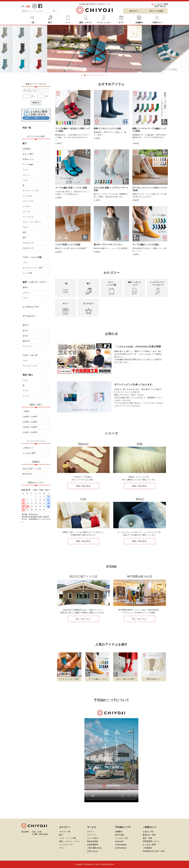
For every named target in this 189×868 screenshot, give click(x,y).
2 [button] (85, 76)
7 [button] (99, 76)
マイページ (92, 835)
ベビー (25, 361)
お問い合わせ (93, 851)
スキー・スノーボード (32, 222)
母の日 (25, 330)
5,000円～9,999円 (30, 432)
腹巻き (25, 287)
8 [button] (101, 76)
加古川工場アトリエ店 (32, 469)
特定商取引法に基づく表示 (154, 851)
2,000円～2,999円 (30, 422)
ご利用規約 (147, 848)
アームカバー (29, 316)
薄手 (24, 232)
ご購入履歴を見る (94, 848)
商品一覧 (27, 128)
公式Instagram (121, 845)
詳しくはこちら (83, 619)
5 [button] (93, 76)
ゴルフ (25, 227)
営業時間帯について (151, 841)
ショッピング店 (121, 838)
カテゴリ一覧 (65, 832)
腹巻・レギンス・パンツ (34, 282)
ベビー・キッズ (30, 355)
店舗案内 (119, 832)
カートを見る (156, 11)
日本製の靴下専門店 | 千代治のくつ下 (94, 4)
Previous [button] (6, 49)
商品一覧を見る (83, 486)
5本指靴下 (27, 149)
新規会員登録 (93, 841)
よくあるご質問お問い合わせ (161, 5)
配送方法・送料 (149, 835)
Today (41, 490)
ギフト (26, 325)
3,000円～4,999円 (30, 427)
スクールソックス (30, 366)
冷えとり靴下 (28, 154)
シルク (25, 180)
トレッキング (28, 217)
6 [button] (96, 76)
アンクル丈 (27, 196)
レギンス (26, 293)
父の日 (25, 336)
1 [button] (83, 76)
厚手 (24, 238)
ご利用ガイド (28, 448)
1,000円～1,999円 (30, 417)
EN (28, 6)
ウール (25, 170)
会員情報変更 (93, 845)
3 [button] (88, 76)
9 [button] (104, 76)
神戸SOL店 (27, 474)
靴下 (25, 143)
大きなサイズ (28, 248)
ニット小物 (27, 273)
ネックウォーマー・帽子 (33, 268)
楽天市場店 (120, 835)
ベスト (25, 262)
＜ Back (35, 490)
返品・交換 (147, 838)
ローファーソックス (31, 191)
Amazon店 (119, 841)
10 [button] (107, 76)
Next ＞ (47, 490)
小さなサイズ (28, 243)
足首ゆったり (28, 159)
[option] (90, 49)
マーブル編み (28, 164)
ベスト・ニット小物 (32, 257)
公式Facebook (121, 848)
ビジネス (26, 206)
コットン (26, 175)
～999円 (26, 411)
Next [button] (183, 49)
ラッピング (27, 346)
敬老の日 (26, 341)
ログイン (134, 11)
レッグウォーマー (31, 307)
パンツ (25, 298)
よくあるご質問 (29, 453)
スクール (26, 212)
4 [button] (91, 76)
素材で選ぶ (28, 375)
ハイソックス (28, 201)
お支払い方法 (148, 832)
